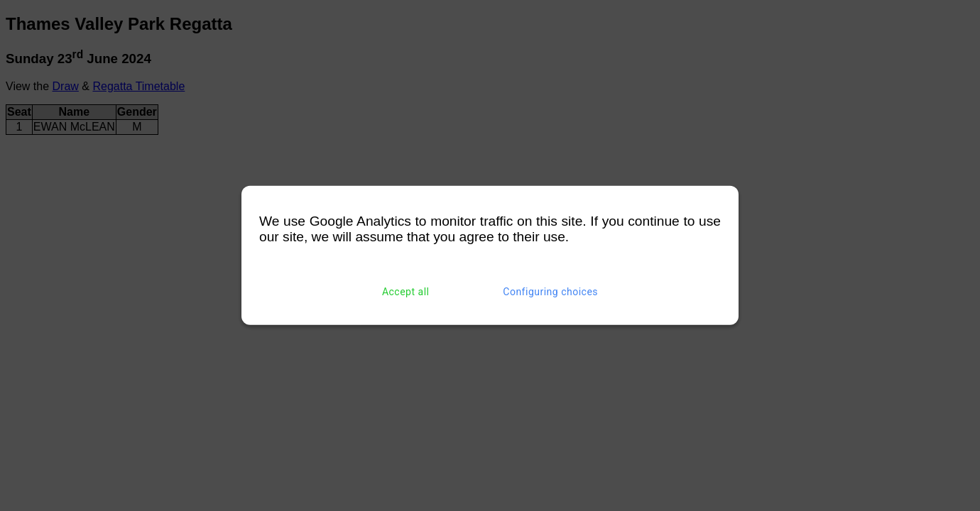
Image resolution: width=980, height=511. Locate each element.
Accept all (406, 292)
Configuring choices (550, 292)
